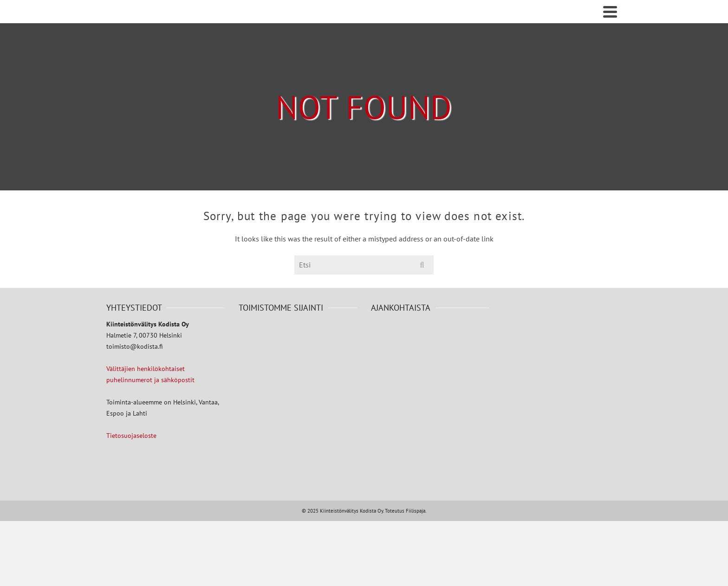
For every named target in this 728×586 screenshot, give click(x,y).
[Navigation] (610, 12)
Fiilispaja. (416, 511)
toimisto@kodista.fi (135, 346)
